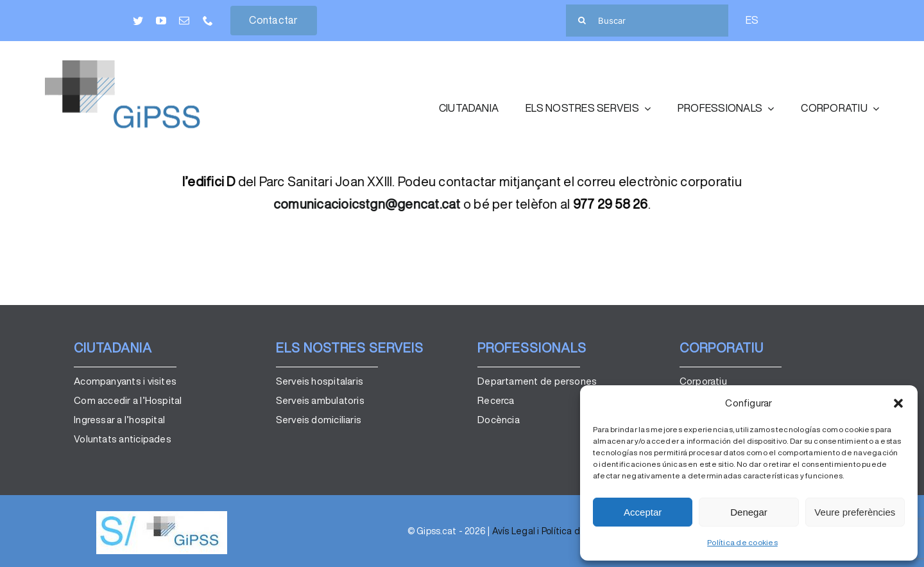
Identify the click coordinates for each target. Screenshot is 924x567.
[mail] (184, 21)
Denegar (749, 512)
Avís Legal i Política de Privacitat (561, 531)
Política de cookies (742, 542)
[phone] (208, 21)
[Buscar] (647, 21)
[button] (898, 403)
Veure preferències (855, 512)
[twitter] (138, 21)
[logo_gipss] (162, 516)
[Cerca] (582, 21)
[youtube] (161, 21)
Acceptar (643, 512)
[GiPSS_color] (141, 65)
